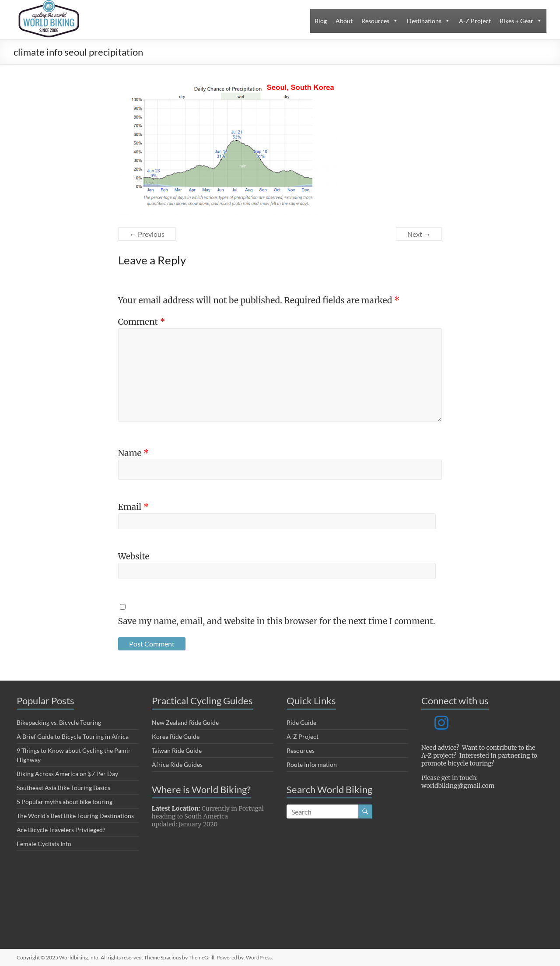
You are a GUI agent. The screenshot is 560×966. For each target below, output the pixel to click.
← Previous (147, 234)
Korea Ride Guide (176, 736)
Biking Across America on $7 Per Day (67, 774)
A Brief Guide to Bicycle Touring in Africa (73, 736)
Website (134, 556)
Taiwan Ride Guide (177, 750)
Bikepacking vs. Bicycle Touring (59, 722)
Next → (419, 234)
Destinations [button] (424, 21)
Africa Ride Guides (177, 764)
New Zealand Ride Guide (185, 722)
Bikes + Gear (516, 21)
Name (134, 453)
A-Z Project (475, 21)
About (344, 21)
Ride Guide (301, 722)
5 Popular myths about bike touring (65, 802)
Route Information (312, 764)
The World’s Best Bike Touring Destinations (75, 816)
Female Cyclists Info (44, 844)
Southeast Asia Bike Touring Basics (63, 788)
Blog (321, 21)
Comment (142, 322)
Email (134, 507)
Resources (375, 21)
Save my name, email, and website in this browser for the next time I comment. (277, 621)
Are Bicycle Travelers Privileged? (61, 830)
